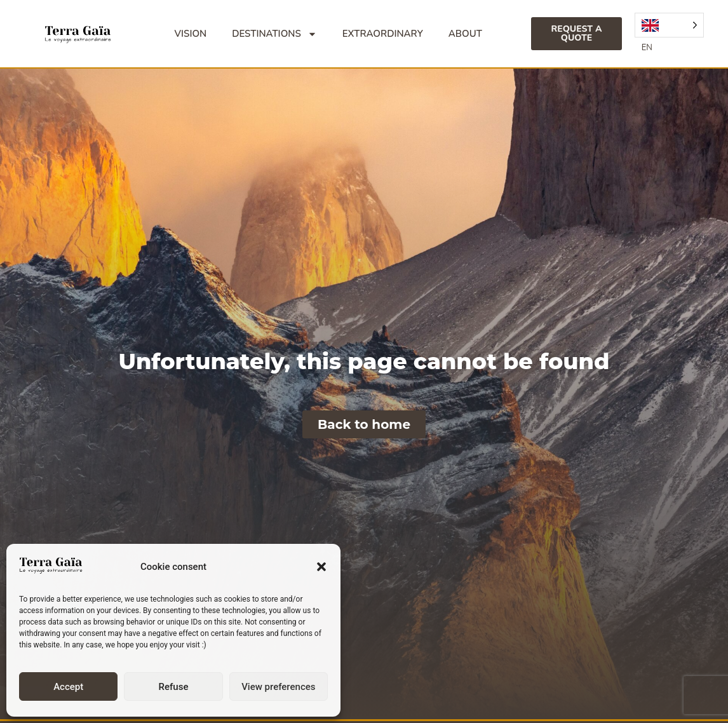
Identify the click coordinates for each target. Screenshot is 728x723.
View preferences (278, 687)
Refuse (174, 687)
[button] (321, 567)
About (465, 34)
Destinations (274, 34)
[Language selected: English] (669, 25)
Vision (191, 34)
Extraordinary (383, 34)
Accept (68, 687)
